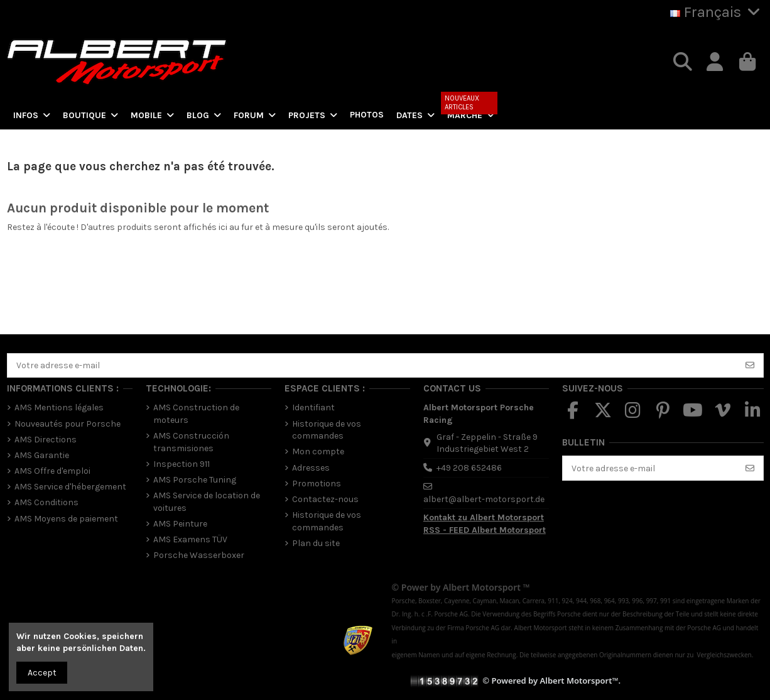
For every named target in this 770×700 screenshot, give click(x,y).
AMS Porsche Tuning (195, 480)
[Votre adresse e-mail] (372, 366)
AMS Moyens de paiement (66, 519)
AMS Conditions (46, 502)
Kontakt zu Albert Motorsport (484, 517)
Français (717, 12)
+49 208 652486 (469, 468)
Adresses (311, 468)
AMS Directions (46, 440)
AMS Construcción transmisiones (191, 442)
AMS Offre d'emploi (52, 471)
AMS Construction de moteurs (196, 414)
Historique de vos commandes (327, 430)
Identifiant (313, 407)
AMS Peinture (180, 524)
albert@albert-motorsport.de (484, 499)
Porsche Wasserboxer (199, 555)
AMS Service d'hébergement (70, 487)
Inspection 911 (182, 464)
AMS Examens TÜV (190, 539)
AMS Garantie (42, 455)
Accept (42, 673)
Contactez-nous (325, 499)
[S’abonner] (750, 366)
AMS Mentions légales (59, 407)
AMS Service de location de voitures (207, 502)
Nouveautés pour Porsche (68, 424)
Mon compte (318, 451)
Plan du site (316, 543)
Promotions (317, 484)
